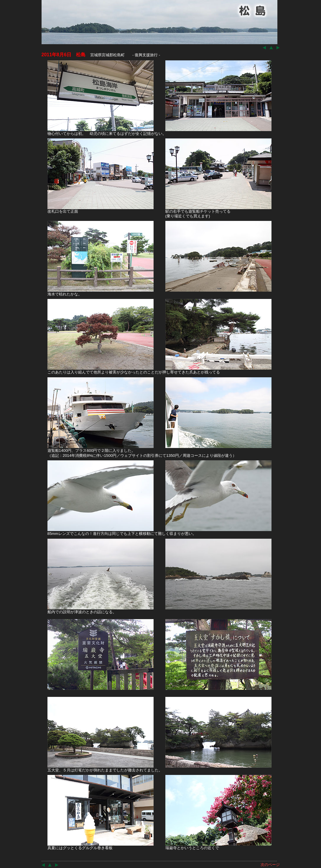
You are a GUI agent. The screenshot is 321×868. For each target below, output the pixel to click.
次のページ (270, 865)
